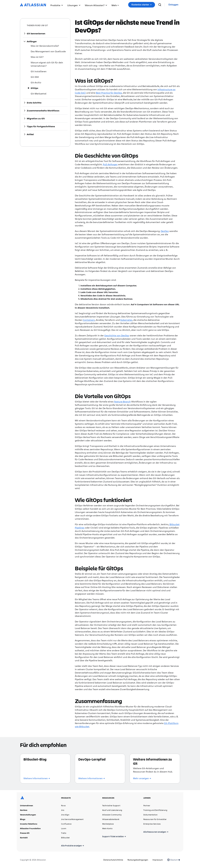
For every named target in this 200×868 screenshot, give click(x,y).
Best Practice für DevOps (109, 93)
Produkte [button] (57, 5)
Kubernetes (126, 320)
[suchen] (160, 5)
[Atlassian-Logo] (33, 5)
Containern (89, 320)
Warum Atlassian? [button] (96, 5)
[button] (115, 5)
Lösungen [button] (74, 5)
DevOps (165, 231)
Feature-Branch (122, 402)
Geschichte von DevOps (117, 335)
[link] (173, 5)
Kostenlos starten (142, 5)
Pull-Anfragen (110, 164)
